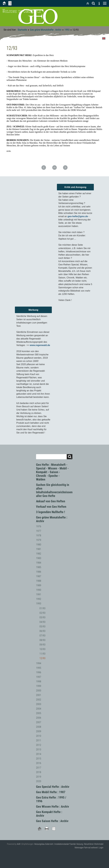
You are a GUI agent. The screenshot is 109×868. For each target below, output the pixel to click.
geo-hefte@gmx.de (78, 216)
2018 (39, 772)
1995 (39, 668)
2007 (39, 722)
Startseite (22, 30)
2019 (39, 777)
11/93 (42, 654)
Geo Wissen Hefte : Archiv (53, 807)
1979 (39, 540)
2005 (39, 713)
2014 (39, 754)
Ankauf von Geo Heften (51, 501)
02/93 (42, 613)
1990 (39, 590)
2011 (39, 740)
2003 (39, 704)
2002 (39, 700)
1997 (39, 677)
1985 (39, 567)
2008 (39, 727)
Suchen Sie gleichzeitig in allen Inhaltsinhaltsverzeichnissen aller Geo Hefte (54, 490)
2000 (39, 690)
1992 (39, 599)
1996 (39, 672)
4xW (19, 844)
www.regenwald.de (40, 345)
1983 (39, 558)
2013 (39, 749)
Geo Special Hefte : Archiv (53, 787)
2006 (39, 718)
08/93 (42, 640)
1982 (39, 554)
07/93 (42, 635)
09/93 (42, 645)
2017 (39, 768)
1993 (67, 30)
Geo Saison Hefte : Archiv (52, 821)
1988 (39, 581)
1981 (39, 549)
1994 (39, 663)
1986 (39, 572)
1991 (39, 594)
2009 (39, 731)
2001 (39, 695)
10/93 (42, 649)
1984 (39, 563)
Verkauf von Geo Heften (51, 507)
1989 (39, 585)
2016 (39, 763)
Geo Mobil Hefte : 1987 (51, 792)
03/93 (42, 617)
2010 (39, 736)
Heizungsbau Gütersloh (44, 844)
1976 (39, 526)
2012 (39, 745)
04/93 (42, 622)
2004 (39, 709)
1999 (39, 686)
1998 (39, 681)
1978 (39, 535)
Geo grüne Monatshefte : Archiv (46, 30)
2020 (39, 781)
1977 (39, 531)
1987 (39, 576)
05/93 (42, 626)
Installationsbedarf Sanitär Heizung (69, 844)
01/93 (42, 608)
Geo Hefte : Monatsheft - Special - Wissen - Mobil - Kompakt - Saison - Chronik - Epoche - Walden (52, 472)
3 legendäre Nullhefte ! (51, 512)
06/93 (42, 631)
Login (101, 848)
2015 (39, 759)
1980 (39, 544)
